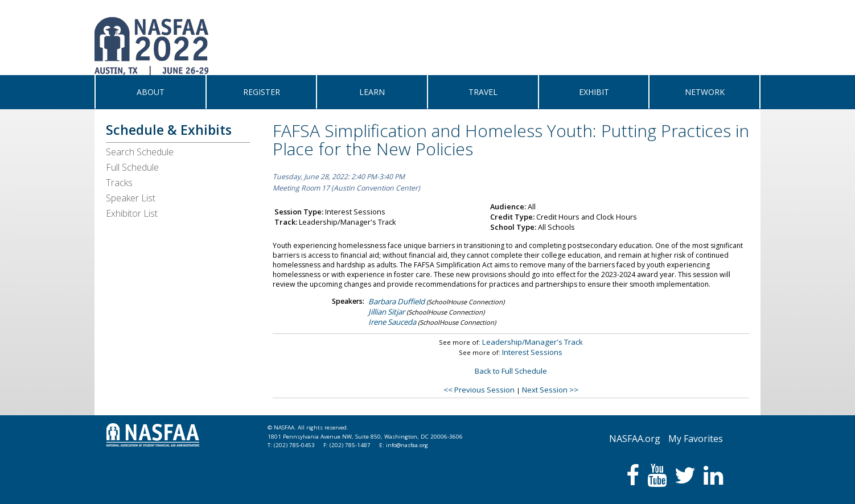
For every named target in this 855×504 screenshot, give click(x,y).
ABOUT (151, 92)
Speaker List (131, 198)
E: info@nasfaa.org (404, 445)
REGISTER (262, 92)
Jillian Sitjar (387, 312)
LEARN (372, 92)
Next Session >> (550, 390)
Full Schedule (132, 167)
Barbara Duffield (396, 301)
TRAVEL (483, 92)
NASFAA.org (635, 439)
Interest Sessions (532, 352)
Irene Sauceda (392, 322)
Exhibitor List (132, 213)
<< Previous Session (479, 390)
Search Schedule (140, 152)
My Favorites (696, 439)
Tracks (119, 183)
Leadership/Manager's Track (533, 342)
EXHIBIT (594, 92)
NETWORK (705, 92)
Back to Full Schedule (511, 371)
